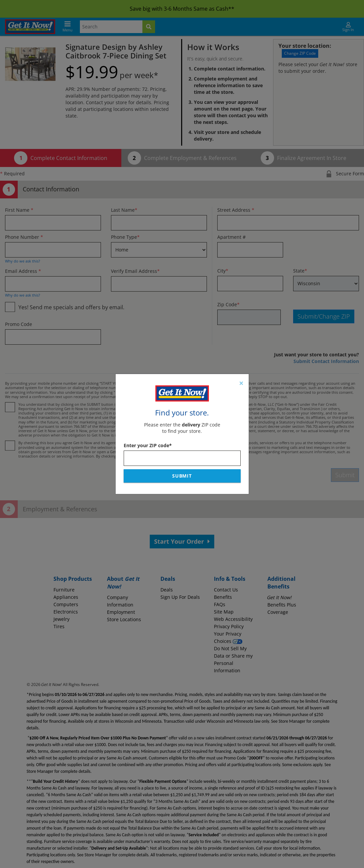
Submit (182, 476)
